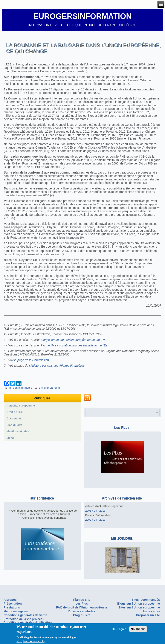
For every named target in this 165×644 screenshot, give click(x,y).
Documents (14, 418)
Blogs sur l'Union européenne (139, 604)
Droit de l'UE (15, 412)
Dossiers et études (82, 611)
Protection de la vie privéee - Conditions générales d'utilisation (27, 621)
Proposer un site (148, 615)
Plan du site (14, 425)
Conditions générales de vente (25, 615)
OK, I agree (119, 629)
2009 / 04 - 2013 (95, 520)
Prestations (12, 607)
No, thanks (138, 629)
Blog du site (82, 615)
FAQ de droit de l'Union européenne (82, 607)
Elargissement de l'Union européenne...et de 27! (73, 340)
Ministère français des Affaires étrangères (57, 366)
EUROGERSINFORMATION (82, 16)
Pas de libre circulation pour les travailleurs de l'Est (75, 345)
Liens (10, 438)
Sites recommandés (146, 600)
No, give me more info (31, 641)
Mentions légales (18, 431)
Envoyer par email (48, 388)
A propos (10, 600)
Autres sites (151, 611)
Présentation (13, 604)
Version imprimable (18, 388)
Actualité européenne (21, 406)
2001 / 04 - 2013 (95, 511)
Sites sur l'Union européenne (139, 607)
